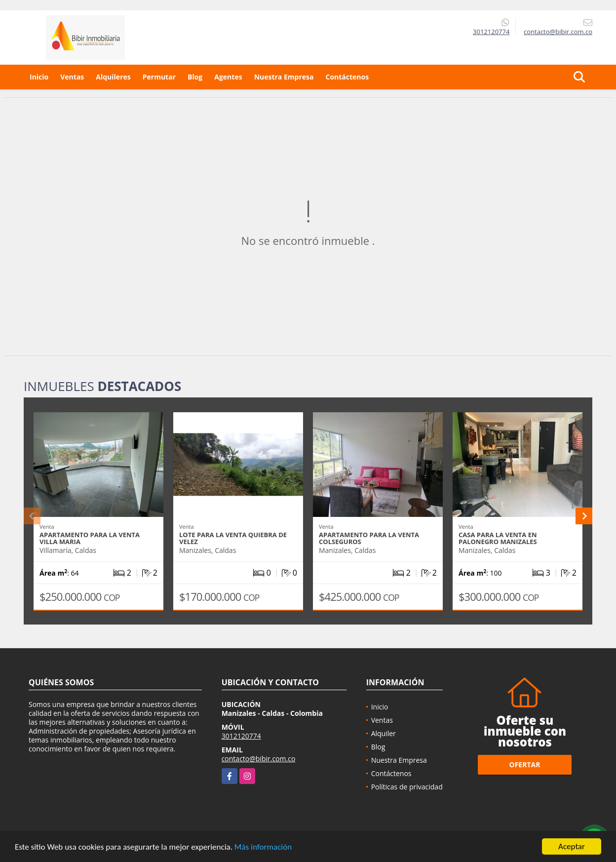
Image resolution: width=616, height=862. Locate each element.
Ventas (72, 77)
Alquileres (113, 77)
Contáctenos (347, 77)
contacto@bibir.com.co (259, 759)
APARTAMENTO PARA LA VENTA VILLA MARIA (90, 538)
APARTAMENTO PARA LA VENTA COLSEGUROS (369, 538)
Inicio (39, 77)
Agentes (228, 77)
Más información (263, 847)
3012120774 (491, 32)
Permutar (159, 77)
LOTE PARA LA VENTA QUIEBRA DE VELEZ (233, 538)
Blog (195, 77)
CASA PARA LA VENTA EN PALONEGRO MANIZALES (498, 538)
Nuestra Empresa (284, 77)
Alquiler (384, 733)
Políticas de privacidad (407, 787)
